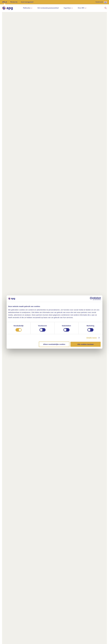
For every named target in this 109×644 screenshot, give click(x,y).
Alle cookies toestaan (86, 344)
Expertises (68, 8)
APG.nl (5, 2)
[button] (106, 8)
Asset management (27, 2)
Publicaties (28, 8)
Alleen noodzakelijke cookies (54, 344)
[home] (7, 8)
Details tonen (92, 338)
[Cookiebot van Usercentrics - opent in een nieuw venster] (91, 299)
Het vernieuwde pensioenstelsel (48, 8)
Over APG (82, 8)
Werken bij (14, 2)
